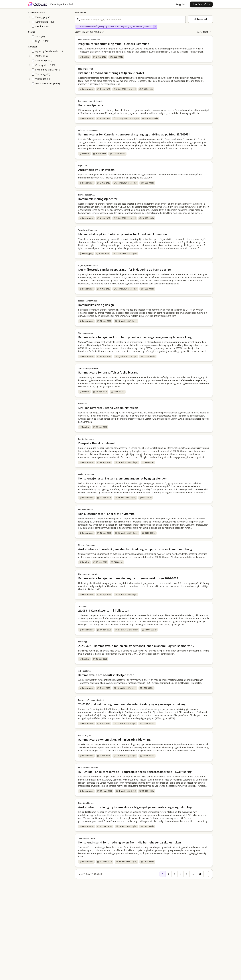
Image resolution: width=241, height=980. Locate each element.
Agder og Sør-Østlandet (47, 51)
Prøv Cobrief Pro (201, 4)
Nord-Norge (41, 60)
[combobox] (130, 19)
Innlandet (40, 56)
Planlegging (41, 17)
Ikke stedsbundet (44, 83)
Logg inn (181, 4)
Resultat (39, 26)
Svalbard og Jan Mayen (47, 70)
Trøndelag (40, 74)
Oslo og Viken (42, 65)
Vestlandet (41, 79)
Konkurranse (42, 22)
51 (200, 874)
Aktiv (38, 36)
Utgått (39, 41)
